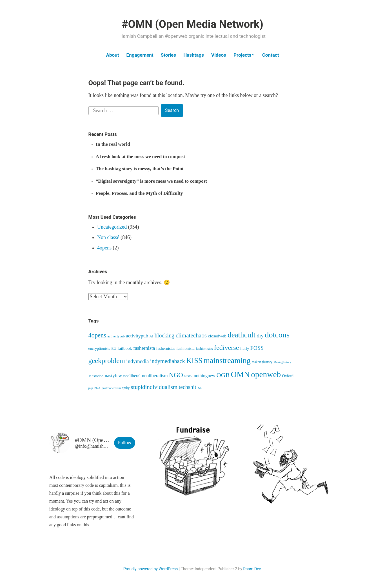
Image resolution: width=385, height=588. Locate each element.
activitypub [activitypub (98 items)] (137, 336)
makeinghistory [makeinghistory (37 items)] (262, 362)
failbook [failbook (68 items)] (125, 348)
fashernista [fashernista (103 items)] (144, 348)
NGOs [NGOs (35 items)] (188, 376)
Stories (168, 55)
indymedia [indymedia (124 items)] (137, 361)
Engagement (140, 55)
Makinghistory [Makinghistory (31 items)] (282, 362)
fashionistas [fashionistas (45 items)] (204, 349)
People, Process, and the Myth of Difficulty (139, 193)
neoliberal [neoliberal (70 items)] (132, 376)
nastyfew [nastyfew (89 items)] (113, 376)
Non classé (108, 237)
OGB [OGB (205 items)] (223, 375)
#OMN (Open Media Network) (192, 24)
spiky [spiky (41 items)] (126, 388)
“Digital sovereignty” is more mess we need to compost (151, 181)
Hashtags (194, 55)
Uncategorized (112, 227)
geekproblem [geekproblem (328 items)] (107, 361)
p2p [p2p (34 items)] (91, 388)
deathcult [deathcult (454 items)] (242, 335)
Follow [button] (125, 443)
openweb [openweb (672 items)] (266, 374)
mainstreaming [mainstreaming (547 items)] (227, 360)
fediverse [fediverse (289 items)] (226, 348)
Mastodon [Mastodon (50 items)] (96, 376)
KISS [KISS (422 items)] (194, 361)
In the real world (113, 144)
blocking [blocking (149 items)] (164, 335)
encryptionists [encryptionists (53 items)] (99, 349)
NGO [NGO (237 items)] (176, 375)
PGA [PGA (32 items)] (97, 388)
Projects (242, 55)
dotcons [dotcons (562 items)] (277, 335)
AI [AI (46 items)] (152, 336)
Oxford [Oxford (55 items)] (288, 376)
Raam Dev (252, 569)
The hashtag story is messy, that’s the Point (140, 169)
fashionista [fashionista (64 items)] (185, 348)
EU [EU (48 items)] (114, 349)
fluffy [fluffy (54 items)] (245, 349)
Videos (219, 55)
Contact (271, 55)
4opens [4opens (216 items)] (97, 335)
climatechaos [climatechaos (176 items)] (191, 335)
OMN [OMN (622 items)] (240, 374)
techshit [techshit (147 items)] (188, 387)
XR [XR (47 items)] (200, 388)
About (113, 55)
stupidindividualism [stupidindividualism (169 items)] (154, 387)
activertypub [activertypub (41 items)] (116, 336)
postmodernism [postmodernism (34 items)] (111, 388)
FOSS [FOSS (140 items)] (257, 348)
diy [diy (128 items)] (260, 336)
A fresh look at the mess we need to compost (140, 157)
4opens (104, 248)
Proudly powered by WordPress (151, 569)
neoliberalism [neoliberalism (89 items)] (155, 376)
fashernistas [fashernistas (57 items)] (166, 348)
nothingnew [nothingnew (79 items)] (204, 376)
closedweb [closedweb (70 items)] (217, 336)
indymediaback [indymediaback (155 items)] (168, 361)
